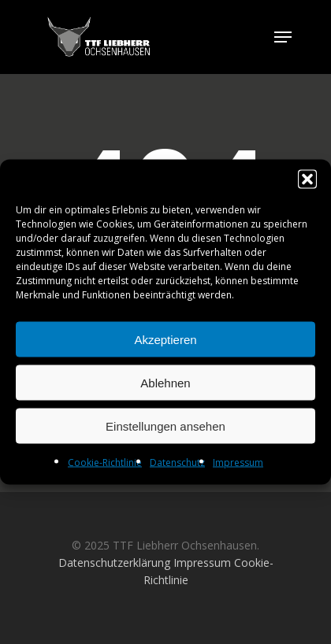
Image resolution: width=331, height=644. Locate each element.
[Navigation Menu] (283, 37)
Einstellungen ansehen (165, 426)
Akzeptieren (165, 339)
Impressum (238, 463)
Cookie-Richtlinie (105, 463)
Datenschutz (177, 463)
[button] (307, 180)
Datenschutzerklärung (114, 563)
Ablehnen (165, 382)
